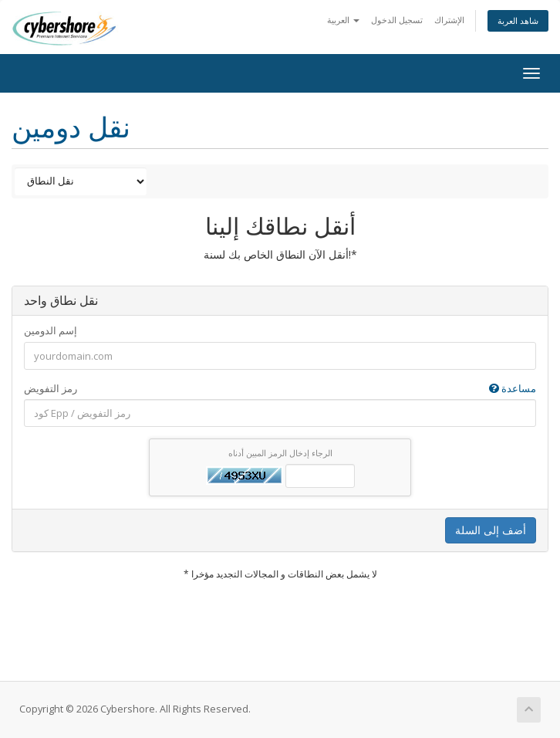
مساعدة (513, 388)
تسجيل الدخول (397, 20)
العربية (343, 20)
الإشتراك (449, 20)
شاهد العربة (518, 20)
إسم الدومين (51, 330)
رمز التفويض (280, 389)
